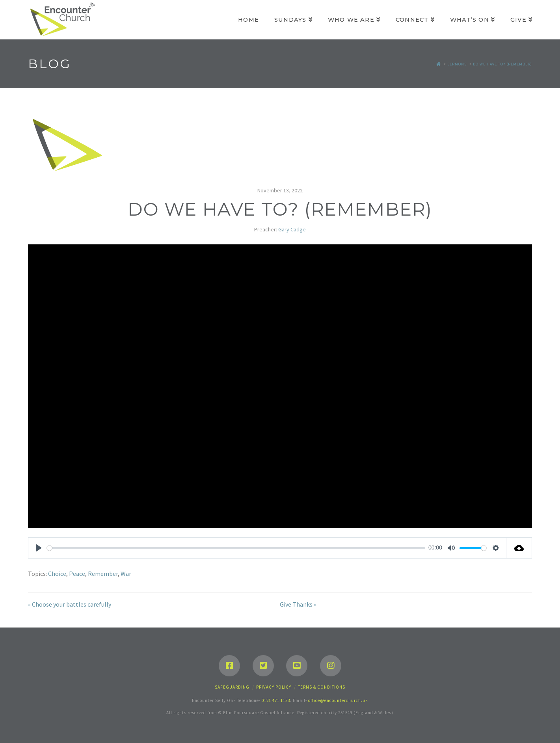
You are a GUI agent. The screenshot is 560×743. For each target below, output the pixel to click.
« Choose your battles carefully (70, 604)
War (126, 574)
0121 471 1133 (276, 700)
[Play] (39, 548)
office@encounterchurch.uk (338, 700)
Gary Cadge (292, 229)
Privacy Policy (274, 687)
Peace (77, 574)
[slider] (236, 548)
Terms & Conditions (322, 687)
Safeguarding (232, 687)
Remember (103, 574)
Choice (57, 574)
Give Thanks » (298, 604)
